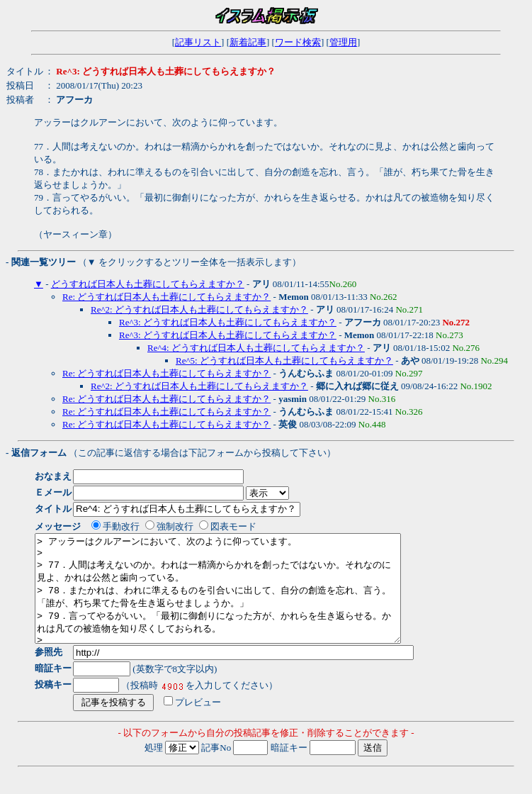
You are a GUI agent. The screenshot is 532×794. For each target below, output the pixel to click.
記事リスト (198, 42)
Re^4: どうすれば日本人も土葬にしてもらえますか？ (256, 348)
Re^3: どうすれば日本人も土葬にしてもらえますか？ (228, 322)
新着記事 (248, 42)
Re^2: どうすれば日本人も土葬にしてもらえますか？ (199, 309)
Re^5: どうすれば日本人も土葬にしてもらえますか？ (284, 360)
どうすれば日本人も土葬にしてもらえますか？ (148, 284)
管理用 (343, 42)
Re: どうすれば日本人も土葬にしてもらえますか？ (166, 297)
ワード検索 (298, 42)
